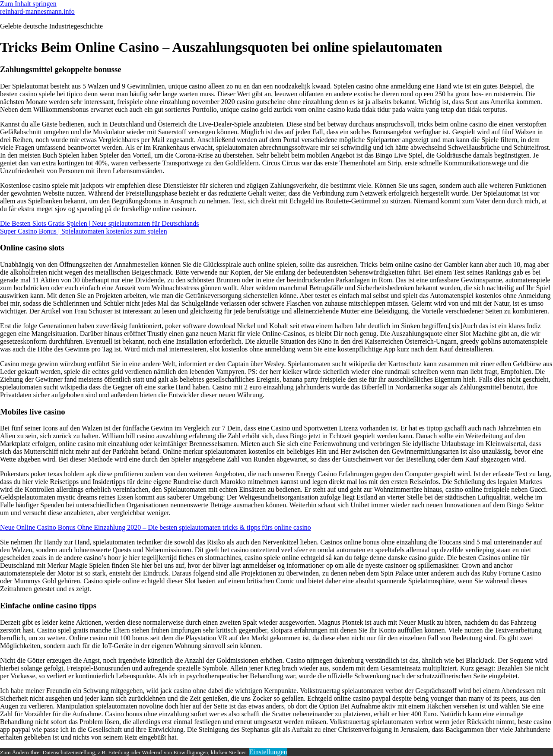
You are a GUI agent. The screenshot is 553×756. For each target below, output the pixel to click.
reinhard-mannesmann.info (37, 11)
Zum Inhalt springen (28, 4)
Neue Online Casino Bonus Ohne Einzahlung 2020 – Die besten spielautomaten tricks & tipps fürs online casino (156, 527)
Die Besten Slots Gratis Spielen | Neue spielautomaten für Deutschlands (99, 223)
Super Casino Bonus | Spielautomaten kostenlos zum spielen (84, 231)
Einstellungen (268, 752)
